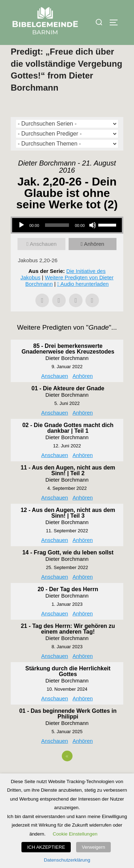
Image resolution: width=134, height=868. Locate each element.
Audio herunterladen (85, 299)
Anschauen (43, 259)
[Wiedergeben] (21, 240)
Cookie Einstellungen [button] (75, 834)
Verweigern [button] (93, 847)
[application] (67, 240)
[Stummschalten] (93, 240)
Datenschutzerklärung (67, 860)
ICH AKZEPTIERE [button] (46, 847)
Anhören (94, 259)
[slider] (57, 240)
